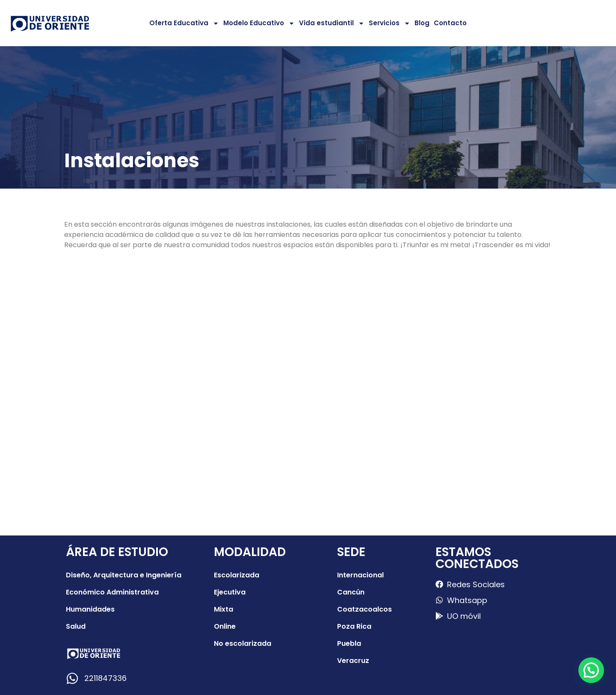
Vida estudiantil (332, 23)
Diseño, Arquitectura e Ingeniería (124, 575)
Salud (76, 626)
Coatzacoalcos (364, 609)
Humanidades (90, 609)
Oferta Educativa (184, 23)
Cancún (351, 592)
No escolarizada (243, 643)
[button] (591, 670)
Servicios (389, 23)
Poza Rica (354, 626)
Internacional (360, 575)
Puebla (349, 643)
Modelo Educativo (259, 23)
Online (225, 626)
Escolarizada (237, 575)
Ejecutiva (230, 592)
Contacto (450, 23)
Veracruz (353, 661)
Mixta (224, 609)
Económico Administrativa (112, 592)
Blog (422, 23)
